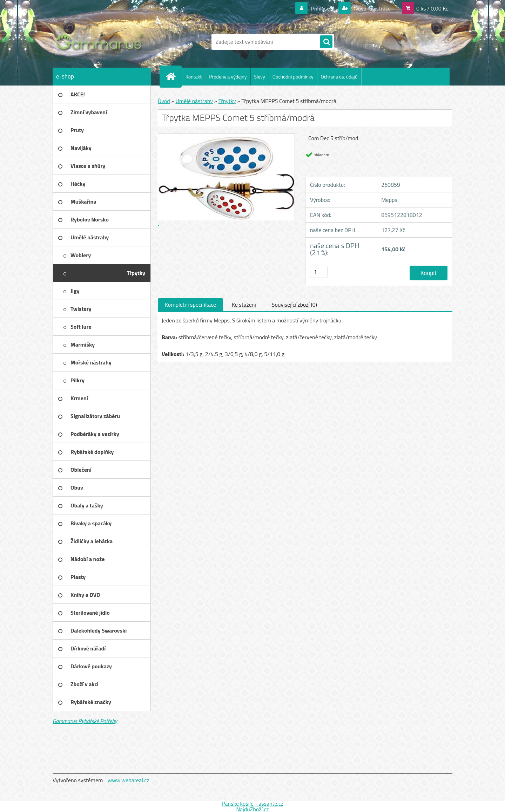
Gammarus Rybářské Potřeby (85, 721)
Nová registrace (372, 8)
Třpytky (227, 101)
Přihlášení (322, 8)
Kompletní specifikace (190, 305)
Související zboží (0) (294, 305)
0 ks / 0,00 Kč (432, 8)
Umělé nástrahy (194, 101)
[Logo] (101, 42)
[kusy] (319, 272)
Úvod (164, 101)
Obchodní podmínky (293, 77)
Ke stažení (244, 305)
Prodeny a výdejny (228, 77)
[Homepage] (174, 76)
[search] (326, 42)
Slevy (260, 77)
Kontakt (194, 77)
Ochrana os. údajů (339, 77)
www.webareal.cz (129, 780)
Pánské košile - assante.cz (252, 804)
